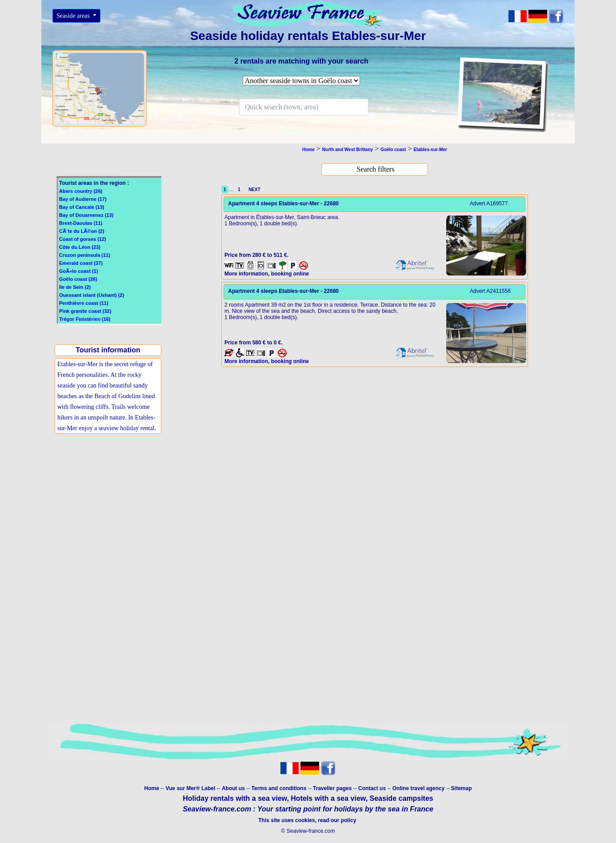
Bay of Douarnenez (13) (86, 215)
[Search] (304, 107)
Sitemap (462, 788)
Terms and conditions (279, 788)
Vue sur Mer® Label (190, 788)
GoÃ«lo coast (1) (78, 271)
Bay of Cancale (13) (82, 207)
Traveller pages (332, 788)
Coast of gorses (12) (83, 239)
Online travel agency (418, 788)
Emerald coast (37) (81, 263)
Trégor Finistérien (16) (85, 319)
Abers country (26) (81, 191)
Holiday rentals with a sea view (235, 798)
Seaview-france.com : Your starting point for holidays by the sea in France (308, 809)
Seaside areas (74, 16)
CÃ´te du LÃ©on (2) (82, 231)
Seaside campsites (402, 798)
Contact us (373, 788)
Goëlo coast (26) (78, 279)
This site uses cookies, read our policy (308, 820)
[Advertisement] (110, 509)
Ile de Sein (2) (75, 287)
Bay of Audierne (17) (83, 199)
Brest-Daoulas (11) (81, 223)
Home (151, 788)
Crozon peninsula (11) (85, 255)
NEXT (253, 190)
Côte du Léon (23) (80, 247)
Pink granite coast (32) (85, 311)
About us (234, 788)
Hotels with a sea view (328, 798)
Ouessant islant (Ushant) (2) (92, 295)
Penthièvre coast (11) (84, 303)
